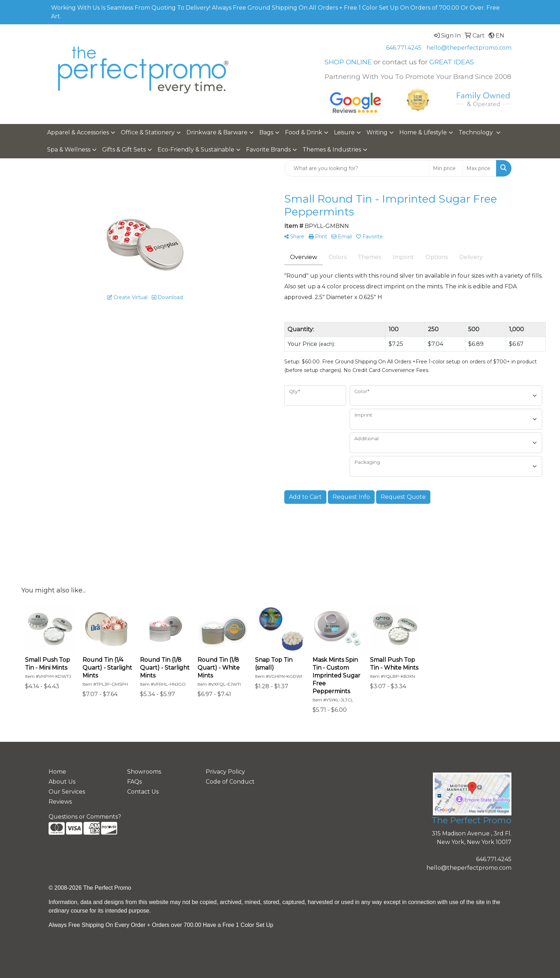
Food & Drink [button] (304, 132)
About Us (62, 782)
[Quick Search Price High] (479, 168)
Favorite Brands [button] (268, 150)
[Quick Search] (357, 168)
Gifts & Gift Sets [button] (124, 150)
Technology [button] (476, 132)
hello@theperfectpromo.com (469, 48)
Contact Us (143, 792)
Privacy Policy (225, 772)
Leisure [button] (344, 132)
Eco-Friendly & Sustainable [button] (196, 150)
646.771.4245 (404, 48)
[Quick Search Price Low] (446, 168)
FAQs (134, 782)
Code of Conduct (230, 782)
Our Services (67, 792)
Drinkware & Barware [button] (217, 132)
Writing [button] (377, 132)
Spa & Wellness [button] (69, 150)
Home (57, 772)
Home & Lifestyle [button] (423, 132)
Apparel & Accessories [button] (78, 132)
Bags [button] (266, 132)
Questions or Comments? (85, 817)
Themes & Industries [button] (332, 150)
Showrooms (144, 772)
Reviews (60, 802)
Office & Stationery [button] (148, 132)
